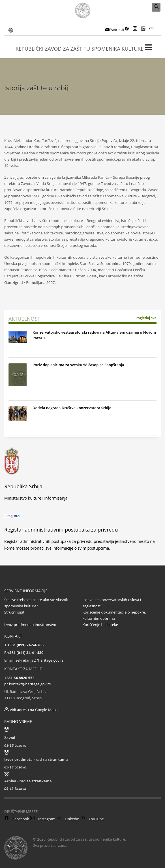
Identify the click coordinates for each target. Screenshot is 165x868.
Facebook (17, 819)
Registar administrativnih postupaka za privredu (61, 530)
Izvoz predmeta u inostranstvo (30, 625)
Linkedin (68, 819)
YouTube (92, 819)
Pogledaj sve (146, 318)
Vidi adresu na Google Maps (31, 710)
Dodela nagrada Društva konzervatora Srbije (72, 408)
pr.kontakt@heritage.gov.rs (27, 684)
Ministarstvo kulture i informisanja (36, 498)
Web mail (114, 30)
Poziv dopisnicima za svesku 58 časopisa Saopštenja (78, 365)
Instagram (43, 819)
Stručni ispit (14, 612)
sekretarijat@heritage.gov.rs (40, 660)
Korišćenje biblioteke (100, 625)
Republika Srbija (23, 486)
